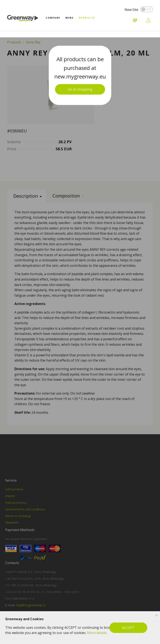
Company (53, 18)
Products (87, 18)
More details (97, 633)
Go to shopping (80, 89)
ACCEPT (128, 628)
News (70, 18)
